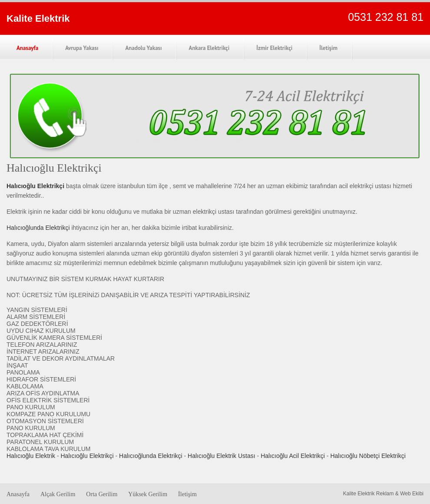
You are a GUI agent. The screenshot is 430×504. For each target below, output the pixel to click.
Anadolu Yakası (143, 48)
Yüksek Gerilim (148, 494)
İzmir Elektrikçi (274, 48)
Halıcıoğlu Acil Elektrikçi (293, 456)
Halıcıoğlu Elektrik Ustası (222, 456)
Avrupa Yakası (82, 48)
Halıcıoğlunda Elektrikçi (38, 228)
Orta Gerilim (102, 494)
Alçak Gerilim (58, 494)
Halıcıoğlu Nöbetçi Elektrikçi (368, 456)
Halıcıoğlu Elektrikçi (87, 456)
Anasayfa (27, 48)
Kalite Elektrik (38, 18)
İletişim (328, 48)
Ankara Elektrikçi (209, 48)
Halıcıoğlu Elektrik (31, 456)
